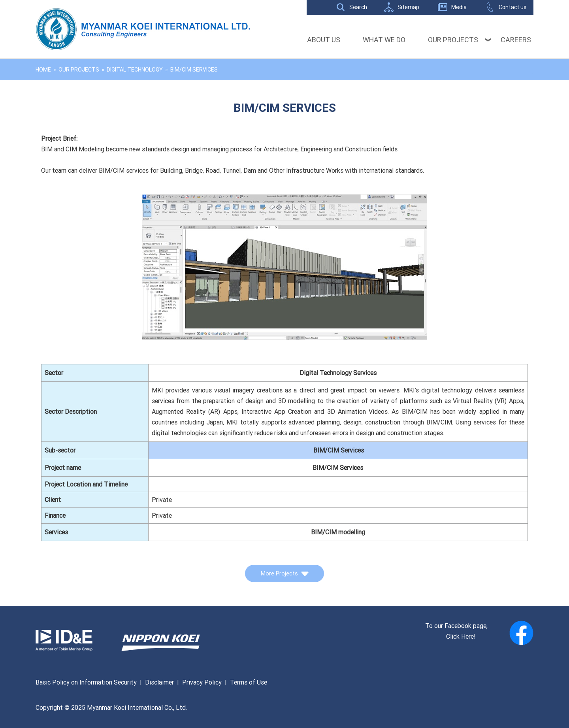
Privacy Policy (202, 682)
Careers (516, 40)
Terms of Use (249, 682)
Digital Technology (135, 70)
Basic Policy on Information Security (86, 682)
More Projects (285, 573)
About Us (324, 40)
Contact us (512, 7)
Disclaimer (159, 682)
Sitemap (408, 7)
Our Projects (453, 40)
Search (358, 7)
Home (43, 70)
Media (459, 7)
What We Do (384, 40)
